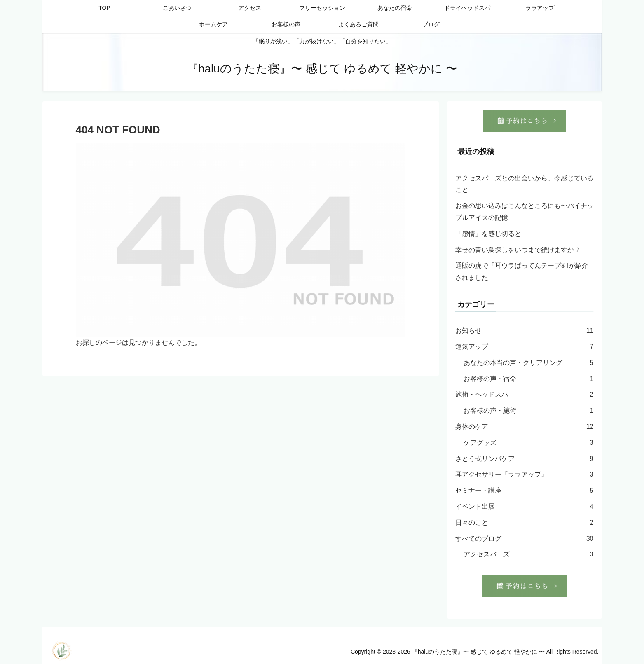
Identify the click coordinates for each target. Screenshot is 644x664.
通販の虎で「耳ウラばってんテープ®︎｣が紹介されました (522, 271)
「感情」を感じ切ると (488, 234)
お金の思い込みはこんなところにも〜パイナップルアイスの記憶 (525, 212)
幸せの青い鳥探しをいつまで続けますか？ (518, 250)
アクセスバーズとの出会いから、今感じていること (525, 184)
